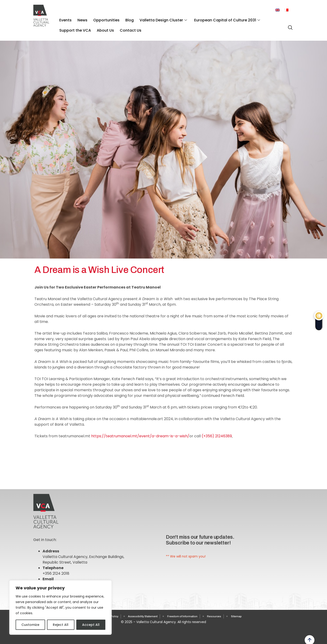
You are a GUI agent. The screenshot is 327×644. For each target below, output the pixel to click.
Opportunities (100, 18)
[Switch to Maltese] (286, 10)
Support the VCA (265, 18)
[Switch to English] (277, 10)
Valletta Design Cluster (151, 19)
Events (64, 18)
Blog (120, 18)
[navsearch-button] (289, 25)
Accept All (91, 625)
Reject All (61, 625)
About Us (67, 25)
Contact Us (89, 25)
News (78, 18)
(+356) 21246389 (217, 436)
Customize (30, 625)
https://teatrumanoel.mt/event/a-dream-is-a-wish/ (140, 436)
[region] (60, 607)
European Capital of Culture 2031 (212, 19)
